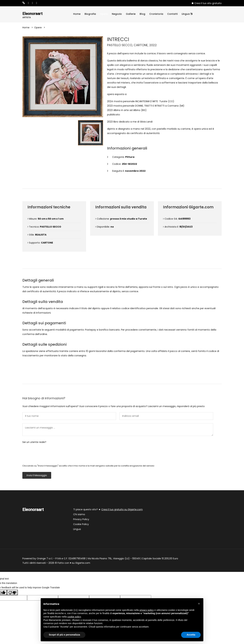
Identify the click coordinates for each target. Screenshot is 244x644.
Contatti (172, 14)
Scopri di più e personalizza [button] (64, 635)
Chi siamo (79, 515)
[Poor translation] (12, 593)
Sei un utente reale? (34, 442)
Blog (142, 14)
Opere (104, 14)
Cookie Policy (81, 525)
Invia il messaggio (37, 476)
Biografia (90, 14)
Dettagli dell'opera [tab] (122, 183)
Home (77, 14)
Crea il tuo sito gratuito (207, 3)
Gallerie (131, 14)
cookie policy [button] (74, 617)
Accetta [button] (191, 635)
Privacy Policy (81, 520)
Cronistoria (156, 14)
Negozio (117, 14)
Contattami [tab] (122, 379)
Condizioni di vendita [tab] (122, 263)
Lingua (187, 14)
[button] (199, 604)
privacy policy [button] (147, 610)
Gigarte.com (83, 563)
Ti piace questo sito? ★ (108, 510)
